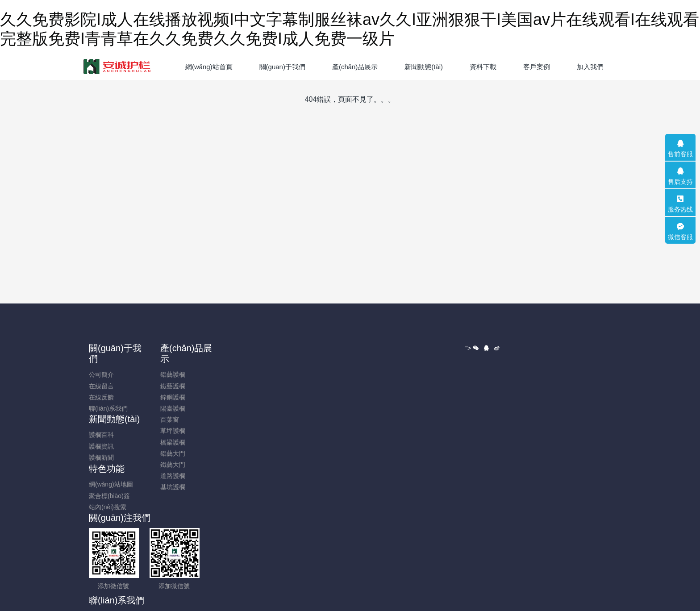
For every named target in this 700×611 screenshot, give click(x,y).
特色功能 (304, 348)
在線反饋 (107, 397)
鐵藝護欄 (171, 386)
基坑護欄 (171, 487)
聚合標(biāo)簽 (307, 375)
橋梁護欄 (171, 442)
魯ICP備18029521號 (350, 555)
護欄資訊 (235, 375)
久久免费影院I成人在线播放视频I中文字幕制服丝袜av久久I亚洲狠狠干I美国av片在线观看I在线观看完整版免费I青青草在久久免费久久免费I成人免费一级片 (213, 606)
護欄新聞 (235, 387)
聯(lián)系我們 (114, 408)
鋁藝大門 (171, 453)
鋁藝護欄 (171, 374)
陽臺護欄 (171, 408)
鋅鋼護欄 (171, 397)
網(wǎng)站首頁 (209, 67)
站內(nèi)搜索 (305, 387)
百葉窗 (168, 420)
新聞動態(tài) (248, 348)
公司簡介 (107, 374)
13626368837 (522, 368)
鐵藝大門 (171, 465)
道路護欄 (171, 476)
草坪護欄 (171, 431)
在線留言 (107, 386)
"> (473, 463)
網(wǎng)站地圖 (308, 364)
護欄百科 (235, 364)
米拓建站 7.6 (373, 566)
